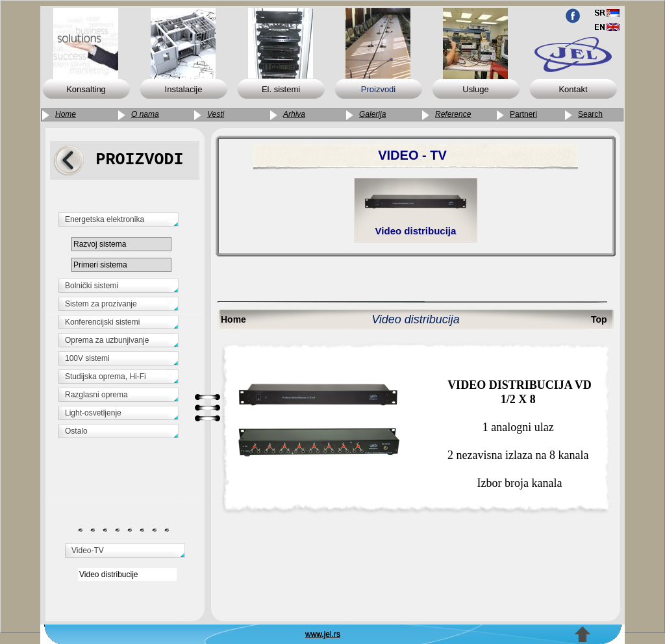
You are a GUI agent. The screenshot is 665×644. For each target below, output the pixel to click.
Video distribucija (416, 231)
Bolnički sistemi (92, 286)
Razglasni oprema (96, 395)
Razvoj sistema (100, 244)
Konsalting (86, 89)
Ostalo (76, 431)
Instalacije (184, 89)
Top (599, 319)
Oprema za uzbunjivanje (107, 340)
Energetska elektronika (105, 219)
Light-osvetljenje (93, 413)
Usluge (475, 89)
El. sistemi (281, 89)
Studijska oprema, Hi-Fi (106, 377)
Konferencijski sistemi (102, 322)
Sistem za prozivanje (101, 304)
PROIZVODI (139, 160)
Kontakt (573, 89)
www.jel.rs (323, 634)
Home (233, 319)
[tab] (127, 221)
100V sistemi (87, 358)
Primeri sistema (100, 265)
